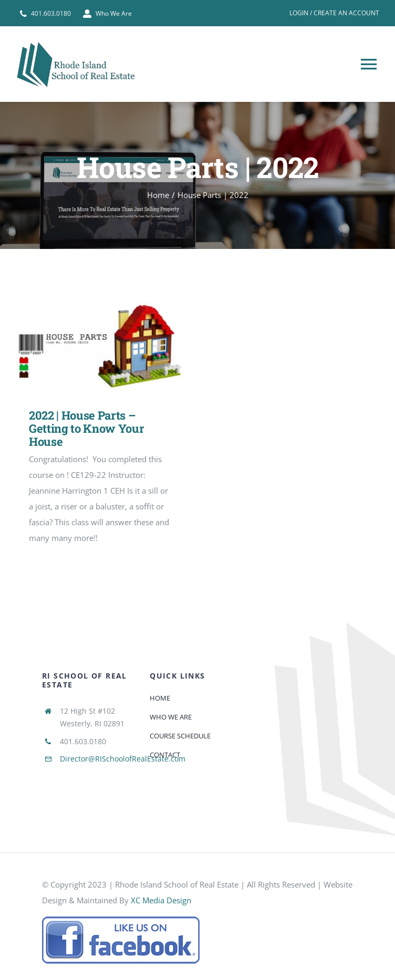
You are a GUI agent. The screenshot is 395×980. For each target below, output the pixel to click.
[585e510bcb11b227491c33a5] (121, 920)
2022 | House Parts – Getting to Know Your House (86, 429)
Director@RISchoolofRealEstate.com (123, 759)
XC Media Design (161, 900)
